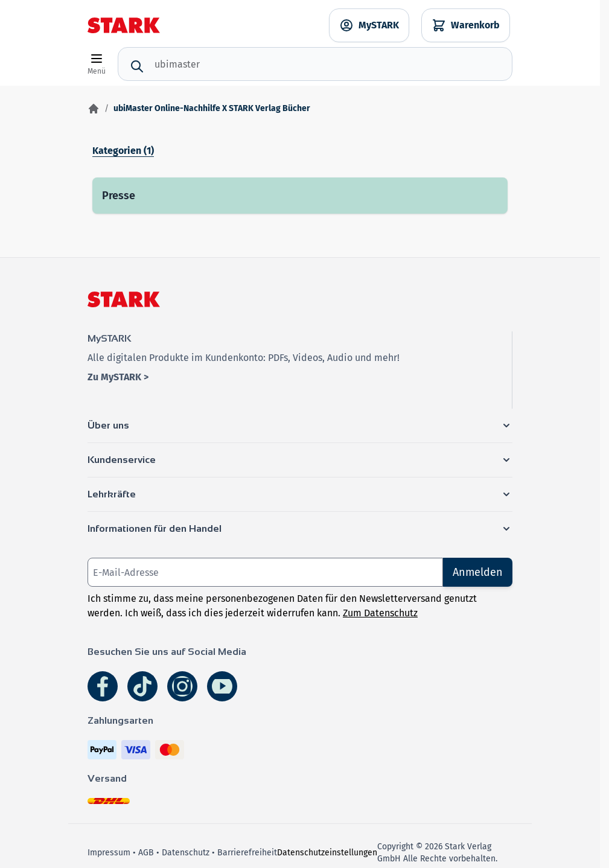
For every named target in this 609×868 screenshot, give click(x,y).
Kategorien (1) (123, 151)
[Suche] (137, 66)
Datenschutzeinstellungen (327, 853)
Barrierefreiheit (247, 853)
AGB (146, 853)
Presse (119, 196)
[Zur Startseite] (94, 109)
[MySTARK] (369, 25)
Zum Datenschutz (380, 613)
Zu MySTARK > (118, 377)
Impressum (109, 853)
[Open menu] (97, 64)
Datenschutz (186, 853)
